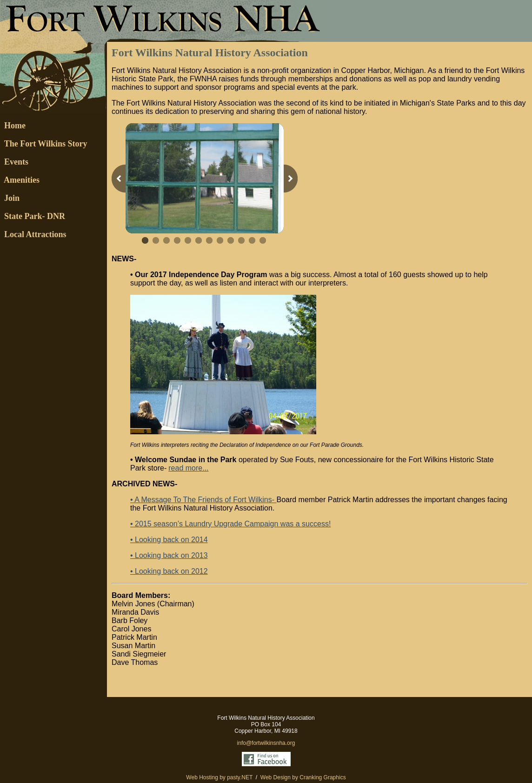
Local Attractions (33, 234)
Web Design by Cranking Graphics (303, 777)
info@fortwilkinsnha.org (266, 743)
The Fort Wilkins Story (44, 144)
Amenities (20, 180)
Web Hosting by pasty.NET (219, 777)
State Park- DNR (33, 216)
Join (10, 198)
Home (13, 126)
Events (16, 162)
